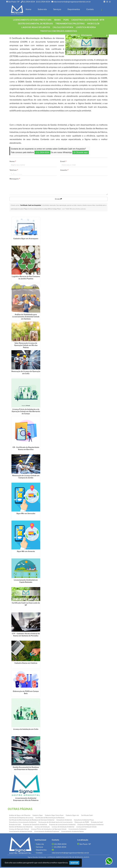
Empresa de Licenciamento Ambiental (62, 825)
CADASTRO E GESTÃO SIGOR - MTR (88, 20)
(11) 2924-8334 (29, 2)
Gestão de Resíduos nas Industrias (21, 827)
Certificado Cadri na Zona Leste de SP (26, 604)
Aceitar (74, 863)
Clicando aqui (81, 153)
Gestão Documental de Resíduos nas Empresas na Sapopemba (26, 768)
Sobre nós (42, 9)
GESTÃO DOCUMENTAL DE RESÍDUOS (35, 24)
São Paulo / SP (14, 2)
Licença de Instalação (42, 827)
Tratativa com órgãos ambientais (58, 31)
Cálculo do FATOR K (63, 27)
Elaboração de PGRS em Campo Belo (26, 693)
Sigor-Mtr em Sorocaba (26, 514)
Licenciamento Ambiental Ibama (72, 832)
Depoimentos (74, 9)
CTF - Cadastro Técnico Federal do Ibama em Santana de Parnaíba (26, 635)
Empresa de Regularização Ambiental (90, 825)
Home (28, 9)
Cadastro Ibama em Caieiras (26, 663)
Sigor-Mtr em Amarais (26, 552)
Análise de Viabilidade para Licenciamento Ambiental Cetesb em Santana (26, 317)
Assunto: (64, 170)
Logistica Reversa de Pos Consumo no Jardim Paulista (26, 278)
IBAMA (57, 20)
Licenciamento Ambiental (77, 829)
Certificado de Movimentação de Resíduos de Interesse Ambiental (32, 820)
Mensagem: (15, 179)
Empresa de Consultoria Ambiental (35, 825)
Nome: (13, 162)
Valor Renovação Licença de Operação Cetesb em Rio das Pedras (26, 345)
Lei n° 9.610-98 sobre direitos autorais (74, 209)
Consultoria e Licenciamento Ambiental (23, 822)
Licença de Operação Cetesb (19, 829)
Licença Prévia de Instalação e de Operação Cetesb (49, 829)
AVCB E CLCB (93, 24)
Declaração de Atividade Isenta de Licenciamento (55, 822)
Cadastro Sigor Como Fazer (54, 816)
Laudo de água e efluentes (36, 27)
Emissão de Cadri (97, 822)
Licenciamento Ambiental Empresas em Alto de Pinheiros (26, 799)
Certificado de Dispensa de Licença (21, 818)
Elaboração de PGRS (82, 822)
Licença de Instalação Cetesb (86, 827)
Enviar (58, 199)
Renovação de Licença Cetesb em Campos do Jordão (26, 477)
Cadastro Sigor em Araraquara (26, 239)
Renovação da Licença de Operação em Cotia (26, 373)
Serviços (57, 9)
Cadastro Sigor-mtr (72, 816)
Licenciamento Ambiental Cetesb (21, 832)
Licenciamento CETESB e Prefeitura (32, 20)
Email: (63, 162)
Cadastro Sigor (38, 816)
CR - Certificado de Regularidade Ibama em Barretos (26, 449)
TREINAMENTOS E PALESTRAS (70, 24)
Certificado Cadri (87, 816)
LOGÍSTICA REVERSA (86, 27)
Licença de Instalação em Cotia (26, 729)
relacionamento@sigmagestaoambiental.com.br (72, 2)
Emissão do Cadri (15, 825)
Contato (90, 9)
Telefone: (14, 170)
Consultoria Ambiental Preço (84, 820)
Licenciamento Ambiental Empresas (47, 832)
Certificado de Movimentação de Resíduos (50, 818)
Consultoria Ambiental (64, 820)
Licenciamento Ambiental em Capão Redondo (26, 581)
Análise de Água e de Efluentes (20, 816)
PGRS (66, 20)
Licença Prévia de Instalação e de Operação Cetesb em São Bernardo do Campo (26, 412)
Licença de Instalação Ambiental (63, 827)
